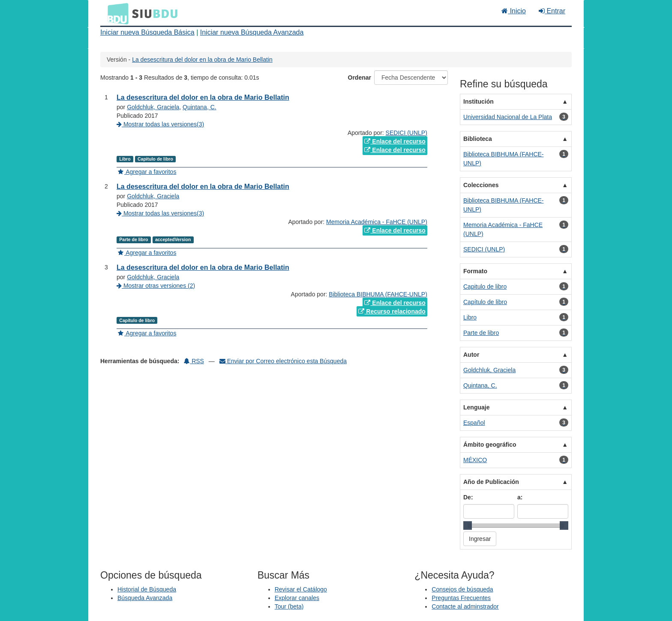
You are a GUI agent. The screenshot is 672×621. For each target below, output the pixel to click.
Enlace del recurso (395, 141)
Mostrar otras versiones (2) (156, 286)
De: (468, 497)
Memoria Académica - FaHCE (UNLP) (377, 222)
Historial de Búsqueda (147, 589)
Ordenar (360, 78)
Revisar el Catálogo (301, 589)
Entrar (552, 11)
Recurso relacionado (392, 311)
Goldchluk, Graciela (153, 107)
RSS (194, 361)
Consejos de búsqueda (462, 589)
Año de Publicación (491, 482)
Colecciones (481, 185)
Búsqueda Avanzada (145, 598)
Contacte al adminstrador (465, 606)
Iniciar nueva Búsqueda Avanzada (252, 32)
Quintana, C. (199, 107)
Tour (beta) (289, 606)
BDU (116, 13)
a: (520, 497)
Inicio (514, 11)
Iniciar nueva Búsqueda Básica (147, 32)
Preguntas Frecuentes (461, 598)
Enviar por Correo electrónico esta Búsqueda (283, 361)
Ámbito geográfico (490, 445)
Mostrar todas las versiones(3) (160, 124)
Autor (471, 355)
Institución (478, 102)
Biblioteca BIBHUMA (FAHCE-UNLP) (378, 294)
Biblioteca (478, 139)
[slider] (468, 525)
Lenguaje (476, 407)
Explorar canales (297, 598)
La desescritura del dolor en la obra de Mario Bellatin (202, 60)
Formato (475, 271)
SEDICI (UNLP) (406, 133)
